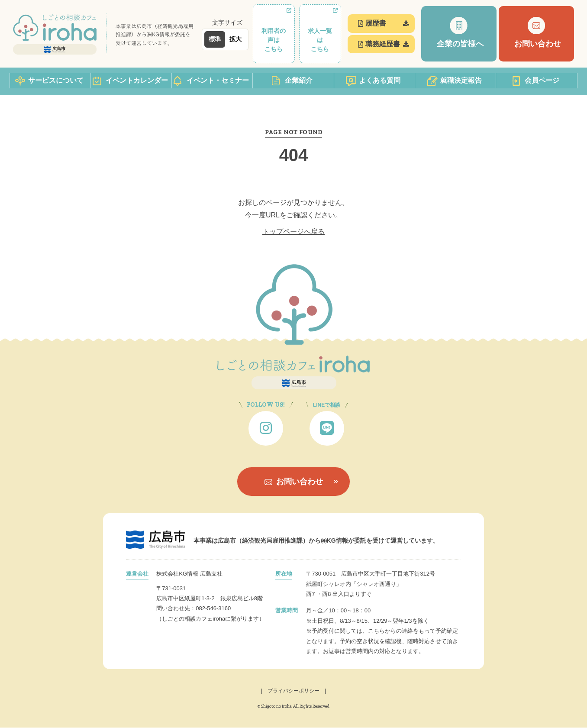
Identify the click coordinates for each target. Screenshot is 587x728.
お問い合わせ (294, 482)
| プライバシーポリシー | (293, 692)
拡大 (235, 39)
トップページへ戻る (293, 232)
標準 (215, 39)
